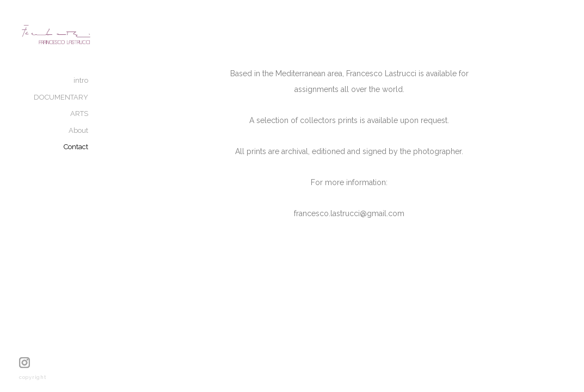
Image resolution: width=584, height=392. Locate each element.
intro (118, 91)
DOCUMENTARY (98, 108)
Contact (113, 157)
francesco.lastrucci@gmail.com (368, 229)
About (115, 141)
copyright (33, 377)
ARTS (116, 124)
